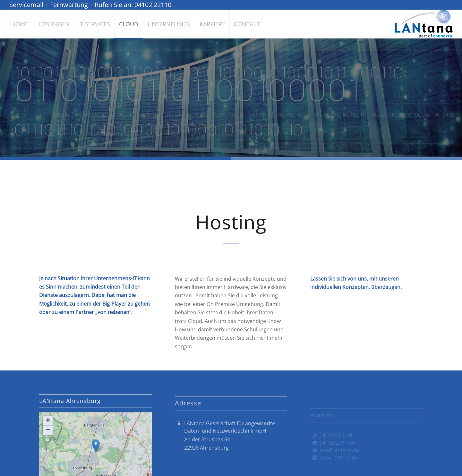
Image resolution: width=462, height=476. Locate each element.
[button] (48, 452)
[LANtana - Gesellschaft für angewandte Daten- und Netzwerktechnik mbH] (424, 24)
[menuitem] (28, 5)
